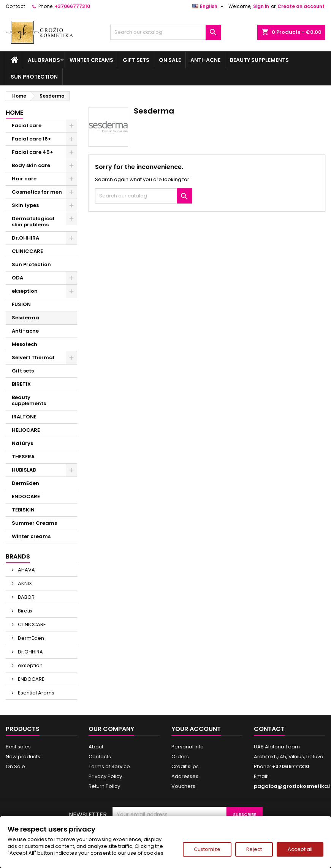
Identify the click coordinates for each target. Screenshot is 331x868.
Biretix (25, 611)
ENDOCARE (26, 496)
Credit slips (185, 766)
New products (23, 757)
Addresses (185, 776)
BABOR (26, 597)
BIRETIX (21, 384)
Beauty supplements (259, 60)
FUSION (21, 304)
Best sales (18, 747)
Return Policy (104, 786)
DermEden (25, 483)
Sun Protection (34, 77)
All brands (44, 60)
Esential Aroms (36, 693)
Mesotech (25, 344)
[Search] (165, 32)
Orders (180, 757)
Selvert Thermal (33, 357)
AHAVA (26, 570)
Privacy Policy (105, 776)
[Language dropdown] (209, 6)
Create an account (301, 6)
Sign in (261, 6)
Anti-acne (205, 60)
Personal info (188, 747)
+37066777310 (72, 6)
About (96, 747)
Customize (207, 849)
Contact (15, 6)
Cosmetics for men (37, 192)
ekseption (25, 291)
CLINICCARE (27, 251)
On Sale (170, 60)
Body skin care (31, 165)
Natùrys (22, 443)
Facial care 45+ (32, 152)
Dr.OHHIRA (25, 238)
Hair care (24, 179)
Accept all (300, 849)
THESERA (23, 457)
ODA (17, 278)
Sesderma (25, 318)
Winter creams (91, 60)
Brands (18, 556)
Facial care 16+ (32, 139)
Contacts (100, 757)
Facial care (27, 125)
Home (14, 113)
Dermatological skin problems (33, 222)
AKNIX (24, 583)
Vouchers (183, 786)
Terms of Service (109, 766)
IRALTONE (24, 417)
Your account (196, 729)
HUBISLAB (24, 470)
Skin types (25, 205)
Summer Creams (34, 523)
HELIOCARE (26, 430)
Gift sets (136, 60)
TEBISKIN (23, 510)
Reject (254, 849)
